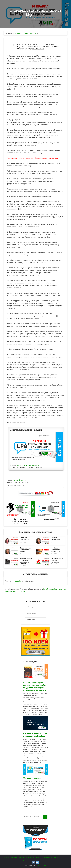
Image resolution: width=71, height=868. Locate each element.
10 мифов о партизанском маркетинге (56, 539)
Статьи (26, 33)
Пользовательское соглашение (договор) (16, 857)
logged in (18, 581)
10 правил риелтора (32, 778)
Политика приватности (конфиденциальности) (44, 857)
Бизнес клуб (18, 33)
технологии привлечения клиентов (28, 466)
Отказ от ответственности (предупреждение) (17, 860)
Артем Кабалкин (20, 480)
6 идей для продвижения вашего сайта (56, 550)
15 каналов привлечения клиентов (24, 539)
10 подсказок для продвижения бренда (25, 550)
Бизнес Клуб (42, 865)
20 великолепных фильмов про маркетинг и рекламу (26, 561)
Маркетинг (33, 33)
